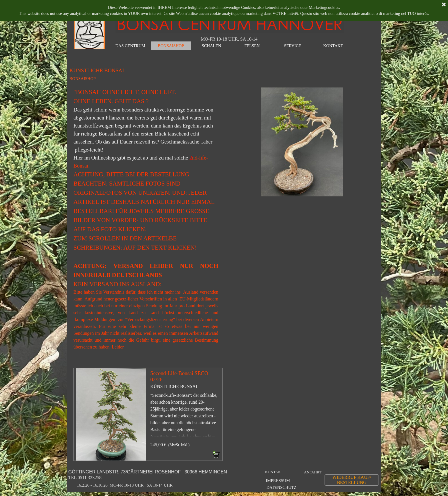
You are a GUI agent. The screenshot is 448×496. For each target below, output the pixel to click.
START (90, 46)
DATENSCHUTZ (281, 487)
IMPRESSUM (278, 481)
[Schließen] (444, 5)
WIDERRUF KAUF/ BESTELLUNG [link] (352, 480)
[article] (148, 414)
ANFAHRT (313, 472)
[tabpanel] (146, 222)
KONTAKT (274, 472)
